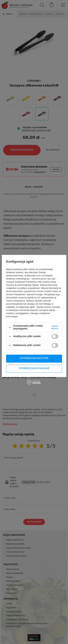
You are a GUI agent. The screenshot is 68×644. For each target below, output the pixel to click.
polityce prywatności (30, 288)
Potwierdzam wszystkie (34, 358)
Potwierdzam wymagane (34, 368)
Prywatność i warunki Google (28, 295)
